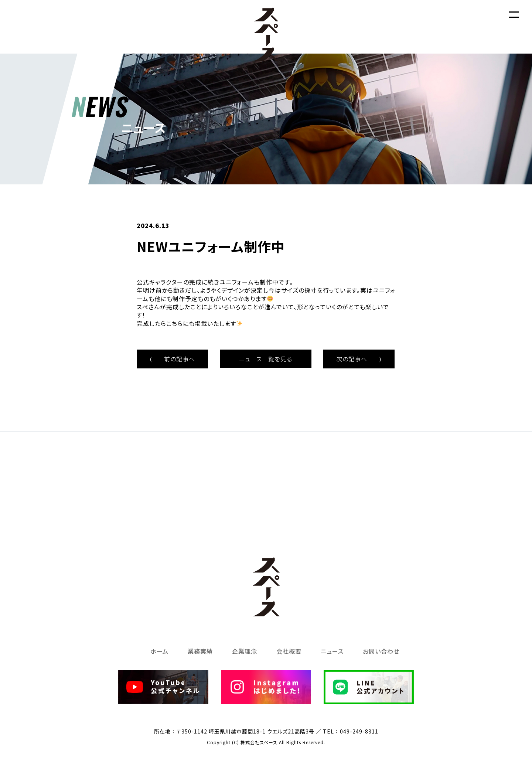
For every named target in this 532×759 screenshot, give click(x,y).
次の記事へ (359, 359)
